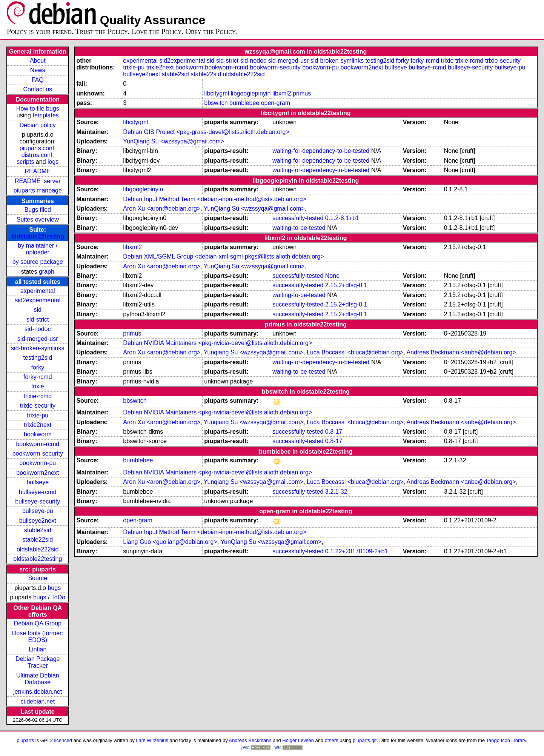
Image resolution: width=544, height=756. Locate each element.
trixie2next (38, 425)
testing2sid (38, 358)
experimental (38, 291)
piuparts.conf (37, 148)
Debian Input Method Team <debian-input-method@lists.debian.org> (215, 199)
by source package (38, 262)
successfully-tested (298, 218)
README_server (38, 181)
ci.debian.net (38, 701)
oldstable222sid (38, 549)
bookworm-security (38, 453)
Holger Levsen (298, 740)
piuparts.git (365, 740)
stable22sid (38, 540)
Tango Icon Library (506, 740)
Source (38, 578)
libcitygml (217, 93)
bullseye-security (38, 501)
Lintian (38, 649)
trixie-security (38, 406)
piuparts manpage (38, 190)
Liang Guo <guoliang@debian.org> (170, 542)
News (38, 70)
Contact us (38, 89)
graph (47, 272)
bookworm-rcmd (38, 444)
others (332, 740)
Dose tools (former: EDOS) (38, 637)
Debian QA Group (38, 623)
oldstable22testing (38, 236)
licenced (63, 740)
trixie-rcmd (38, 396)
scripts (25, 162)
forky (38, 367)
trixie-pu (38, 415)
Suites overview (38, 219)
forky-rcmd (38, 377)
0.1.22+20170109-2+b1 (357, 551)
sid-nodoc (38, 329)
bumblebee (244, 103)
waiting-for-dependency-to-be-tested (321, 151)
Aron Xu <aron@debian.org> (162, 209)
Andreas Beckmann (250, 740)
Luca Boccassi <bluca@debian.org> (355, 352)
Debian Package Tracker (38, 662)
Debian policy (38, 125)
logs (53, 162)
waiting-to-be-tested (299, 228)
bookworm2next (38, 473)
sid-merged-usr (38, 339)
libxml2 (282, 93)
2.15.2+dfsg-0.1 (346, 285)
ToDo (58, 597)
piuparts (25, 740)
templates (45, 115)
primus (302, 93)
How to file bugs (38, 109)
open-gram (276, 103)
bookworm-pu (38, 463)
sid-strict (38, 319)
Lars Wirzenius (152, 740)
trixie (38, 386)
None (332, 276)
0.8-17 (334, 432)
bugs (54, 588)
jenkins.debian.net (38, 692)
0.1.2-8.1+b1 (342, 218)
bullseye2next (38, 521)
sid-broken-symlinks (38, 348)
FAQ (38, 80)
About (38, 61)
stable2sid (38, 530)
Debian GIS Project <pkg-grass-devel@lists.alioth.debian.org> (206, 132)
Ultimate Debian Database (38, 679)
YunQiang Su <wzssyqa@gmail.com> (174, 141)
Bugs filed (38, 210)
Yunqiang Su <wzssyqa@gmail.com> (254, 352)
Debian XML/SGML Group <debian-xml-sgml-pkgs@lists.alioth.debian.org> (223, 256)
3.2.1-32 (336, 492)
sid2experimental (38, 300)
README (38, 171)
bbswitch (216, 103)
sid (38, 310)
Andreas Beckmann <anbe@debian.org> (461, 352)
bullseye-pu (38, 511)
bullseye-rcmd (38, 492)
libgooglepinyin (251, 93)
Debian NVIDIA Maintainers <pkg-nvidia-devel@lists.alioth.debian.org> (217, 343)
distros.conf (37, 155)
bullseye (38, 482)
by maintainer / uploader (38, 249)
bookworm (38, 434)
